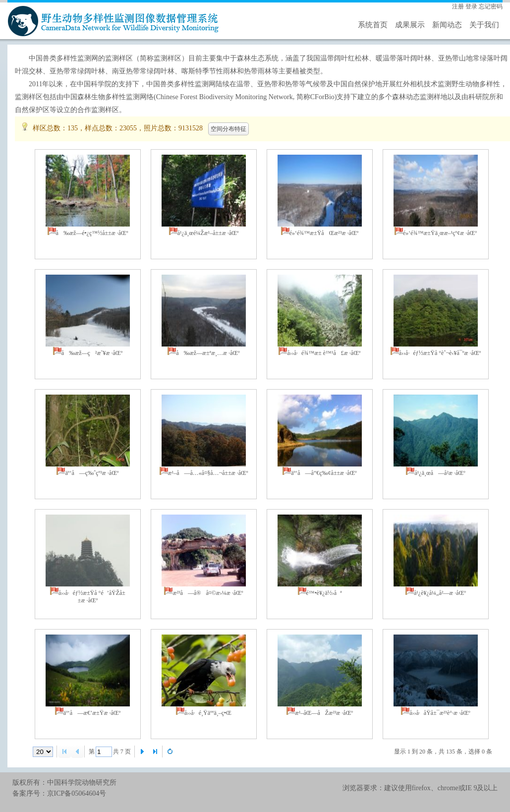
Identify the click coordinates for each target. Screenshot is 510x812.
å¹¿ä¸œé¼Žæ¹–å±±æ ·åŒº (208, 233)
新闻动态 (447, 25)
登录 (471, 6)
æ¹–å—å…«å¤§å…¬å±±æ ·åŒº (208, 473)
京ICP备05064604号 (77, 793)
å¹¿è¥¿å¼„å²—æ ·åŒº (440, 593)
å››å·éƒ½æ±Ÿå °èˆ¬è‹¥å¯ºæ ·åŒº (440, 353)
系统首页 (373, 25)
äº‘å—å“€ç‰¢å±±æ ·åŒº (324, 473)
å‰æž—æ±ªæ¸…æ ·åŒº (208, 353)
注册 (458, 6)
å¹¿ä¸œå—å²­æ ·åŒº (440, 473)
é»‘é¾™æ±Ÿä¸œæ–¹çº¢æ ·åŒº (440, 233)
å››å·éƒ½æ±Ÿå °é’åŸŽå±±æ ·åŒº (92, 597)
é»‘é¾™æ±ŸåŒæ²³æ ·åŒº (324, 233)
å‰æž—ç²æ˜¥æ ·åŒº (92, 353)
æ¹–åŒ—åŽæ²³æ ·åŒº (324, 713)
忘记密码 (491, 6)
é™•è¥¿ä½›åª (324, 593)
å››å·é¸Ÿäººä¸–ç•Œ (208, 713)
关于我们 (484, 25)
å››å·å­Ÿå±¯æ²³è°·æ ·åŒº (440, 713)
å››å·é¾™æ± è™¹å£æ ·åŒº (324, 353)
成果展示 (410, 25)
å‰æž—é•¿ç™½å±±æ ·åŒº (92, 233)
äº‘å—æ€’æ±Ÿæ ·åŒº (92, 713)
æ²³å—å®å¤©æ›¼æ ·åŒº (208, 593)
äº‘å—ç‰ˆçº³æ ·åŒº (92, 473)
